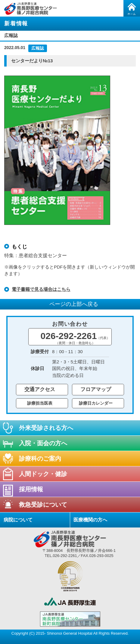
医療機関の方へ (90, 520)
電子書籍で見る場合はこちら (41, 289)
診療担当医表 (40, 403)
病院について (18, 520)
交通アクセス (40, 389)
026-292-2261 (75, 338)
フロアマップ (96, 389)
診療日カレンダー (96, 403)
